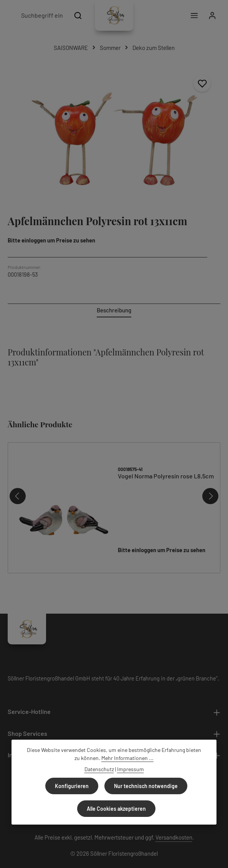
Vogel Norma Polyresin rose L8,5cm (166, 466)
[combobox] (42, 15)
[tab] (114, 311)
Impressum (131, 769)
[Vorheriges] (18, 486)
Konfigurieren (72, 786)
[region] (114, 136)
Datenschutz (99, 769)
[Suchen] (78, 15)
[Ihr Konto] (212, 16)
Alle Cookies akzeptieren (116, 809)
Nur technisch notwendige (146, 786)
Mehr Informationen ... (127, 758)
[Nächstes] (210, 486)
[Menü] (194, 16)
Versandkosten (174, 827)
